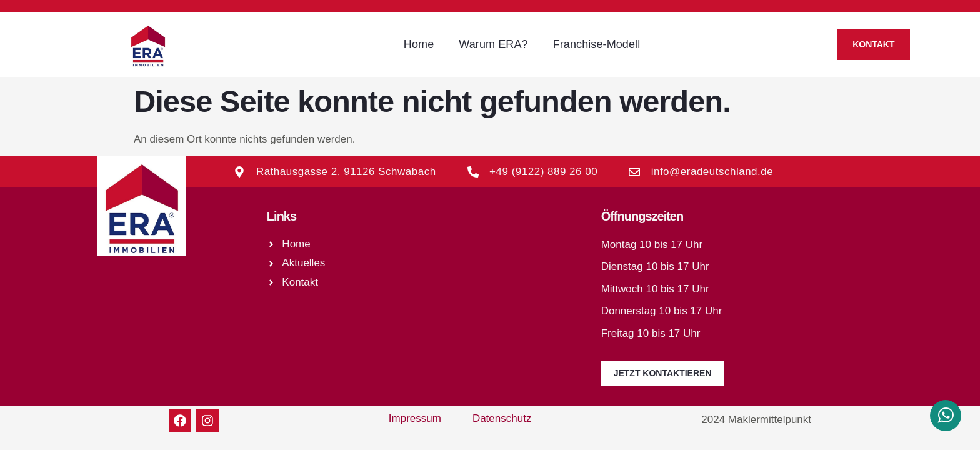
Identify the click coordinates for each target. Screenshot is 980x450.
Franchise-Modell (597, 44)
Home (419, 44)
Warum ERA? (493, 44)
